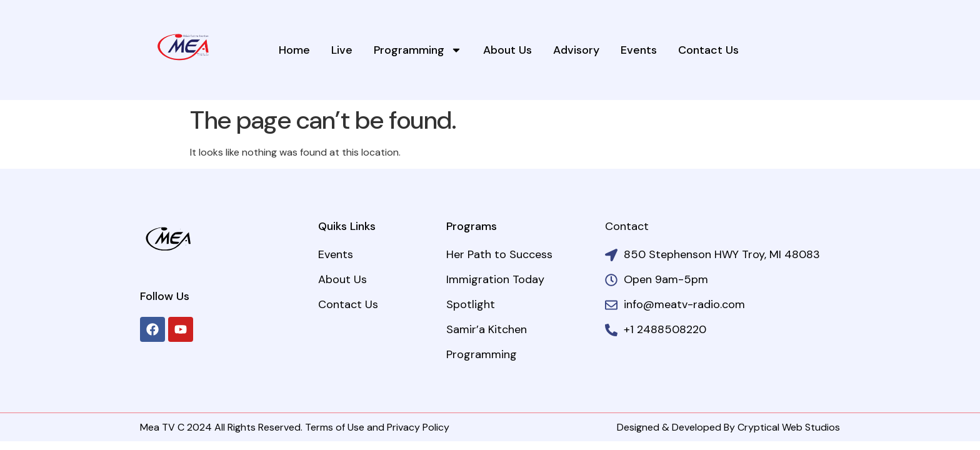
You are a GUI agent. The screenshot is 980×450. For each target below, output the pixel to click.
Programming (418, 50)
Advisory (576, 50)
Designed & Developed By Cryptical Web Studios (728, 427)
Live (342, 50)
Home (294, 50)
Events (639, 50)
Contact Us (708, 50)
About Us (507, 50)
